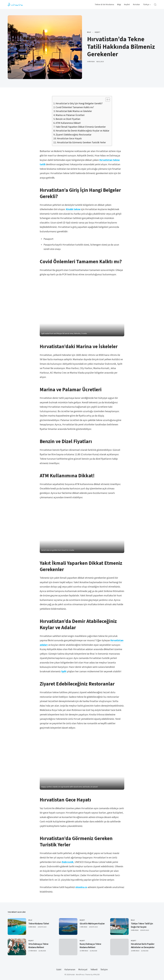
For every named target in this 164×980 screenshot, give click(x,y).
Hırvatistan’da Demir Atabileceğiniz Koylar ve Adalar (82, 131)
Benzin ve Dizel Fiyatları (68, 119)
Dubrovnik (68, 862)
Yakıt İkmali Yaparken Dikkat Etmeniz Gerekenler (81, 127)
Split (64, 672)
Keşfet (98, 32)
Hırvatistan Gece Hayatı (69, 139)
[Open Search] (155, 4)
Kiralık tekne (73, 209)
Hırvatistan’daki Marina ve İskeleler (74, 111)
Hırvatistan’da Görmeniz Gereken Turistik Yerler (81, 143)
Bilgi (89, 32)
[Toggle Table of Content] (106, 100)
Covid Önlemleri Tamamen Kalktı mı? (75, 107)
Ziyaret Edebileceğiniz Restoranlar (73, 135)
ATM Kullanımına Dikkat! (68, 123)
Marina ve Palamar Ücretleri (70, 115)
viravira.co (81, 887)
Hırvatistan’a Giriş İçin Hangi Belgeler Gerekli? (79, 104)
